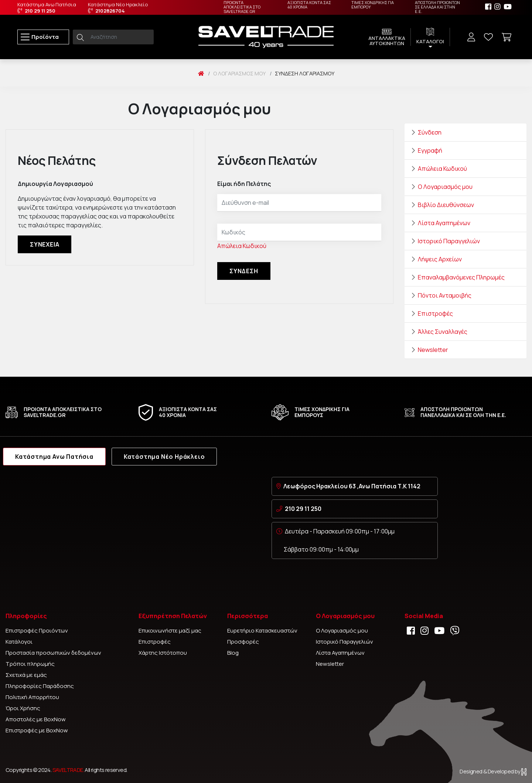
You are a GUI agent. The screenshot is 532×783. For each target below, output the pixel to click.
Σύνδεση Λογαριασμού (305, 73)
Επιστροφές (435, 313)
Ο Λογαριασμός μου (445, 187)
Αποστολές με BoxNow (36, 719)
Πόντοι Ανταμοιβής (445, 295)
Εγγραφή (430, 150)
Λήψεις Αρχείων (440, 259)
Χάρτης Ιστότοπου (163, 653)
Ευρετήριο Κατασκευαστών (262, 631)
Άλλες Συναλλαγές (443, 332)
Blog (233, 653)
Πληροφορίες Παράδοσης (40, 686)
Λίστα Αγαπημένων (444, 223)
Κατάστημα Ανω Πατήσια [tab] (54, 457)
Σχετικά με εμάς (26, 675)
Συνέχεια (45, 244)
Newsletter (433, 350)
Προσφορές (243, 642)
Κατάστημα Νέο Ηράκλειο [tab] (164, 457)
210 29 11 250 (303, 509)
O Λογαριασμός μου (239, 73)
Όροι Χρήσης (23, 708)
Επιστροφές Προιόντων (37, 631)
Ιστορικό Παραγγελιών (449, 241)
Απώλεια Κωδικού (242, 246)
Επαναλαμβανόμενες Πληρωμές (461, 277)
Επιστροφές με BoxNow (37, 730)
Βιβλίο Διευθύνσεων (446, 205)
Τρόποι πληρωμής (30, 664)
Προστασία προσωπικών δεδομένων (53, 653)
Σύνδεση (430, 132)
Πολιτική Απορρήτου (32, 697)
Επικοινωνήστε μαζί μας (170, 631)
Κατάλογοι (19, 642)
